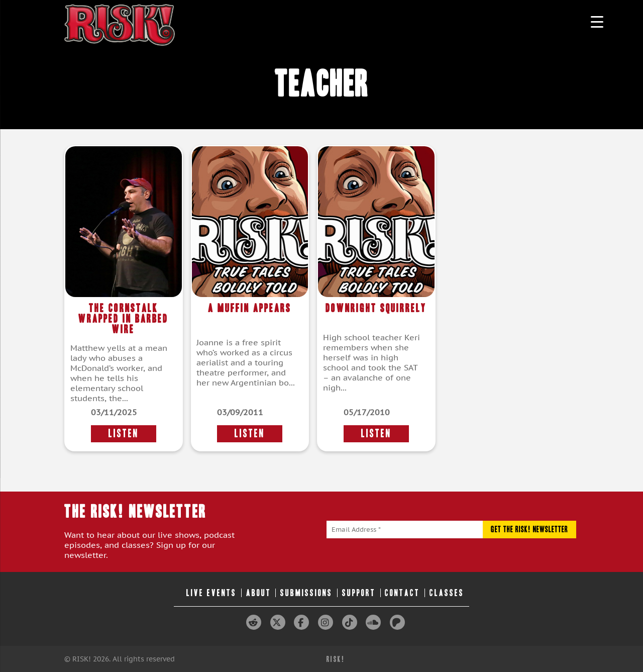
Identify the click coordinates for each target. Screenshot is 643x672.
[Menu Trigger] (597, 21)
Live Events (211, 593)
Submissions (306, 593)
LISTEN (124, 434)
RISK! (336, 659)
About (259, 593)
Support (359, 593)
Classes (447, 593)
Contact (402, 593)
